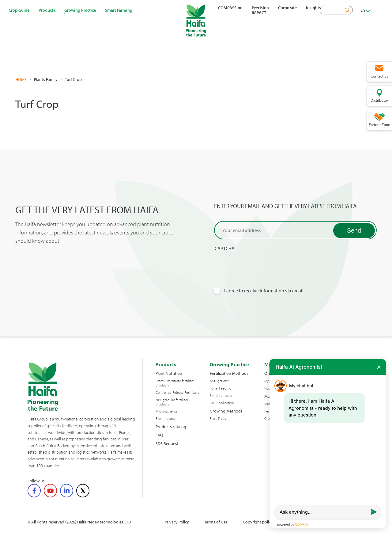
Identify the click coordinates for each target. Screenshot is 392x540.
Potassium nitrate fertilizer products (175, 383)
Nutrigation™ (219, 381)
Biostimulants (165, 419)
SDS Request (167, 443)
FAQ (159, 435)
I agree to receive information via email (264, 291)
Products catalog (171, 426)
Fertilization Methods (229, 373)
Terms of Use (216, 522)
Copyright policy (258, 522)
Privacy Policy (177, 522)
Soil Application (222, 396)
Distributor (379, 100)
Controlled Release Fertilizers (177, 393)
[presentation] (261, 264)
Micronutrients (166, 411)
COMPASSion (230, 8)
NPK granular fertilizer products (172, 402)
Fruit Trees (218, 419)
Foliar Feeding (221, 388)
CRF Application (222, 403)
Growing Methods (226, 411)
